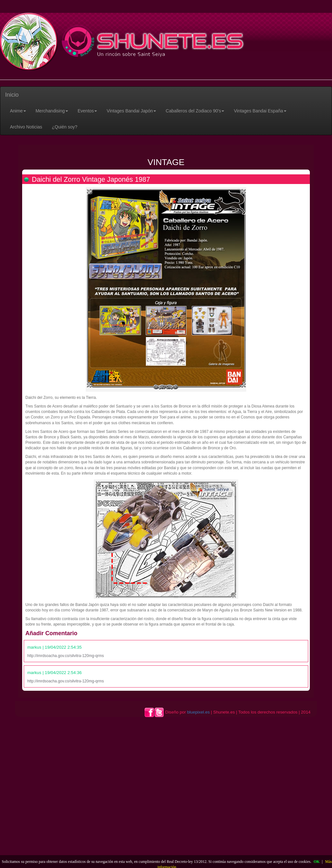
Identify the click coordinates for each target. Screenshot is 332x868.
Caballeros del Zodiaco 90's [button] (195, 111)
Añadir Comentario (51, 633)
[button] (18, 111)
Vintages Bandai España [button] (260, 111)
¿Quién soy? (64, 127)
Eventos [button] (87, 111)
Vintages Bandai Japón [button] (131, 111)
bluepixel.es (198, 712)
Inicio (12, 95)
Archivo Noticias (26, 127)
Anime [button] (18, 111)
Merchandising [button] (52, 111)
